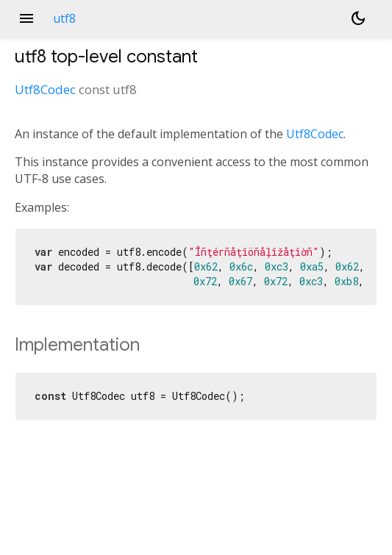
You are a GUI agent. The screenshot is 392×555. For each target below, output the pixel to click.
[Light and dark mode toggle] (358, 18)
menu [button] (26, 18)
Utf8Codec (45, 89)
